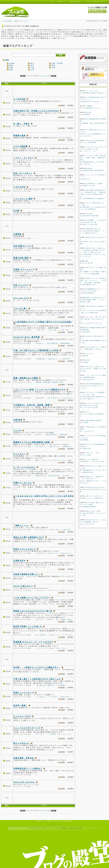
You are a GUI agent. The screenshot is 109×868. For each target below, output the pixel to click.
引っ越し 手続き (22, 124)
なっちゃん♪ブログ (22, 716)
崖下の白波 (89, 214)
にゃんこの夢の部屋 (89, 142)
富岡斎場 (38, 382)
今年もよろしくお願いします (95, 367)
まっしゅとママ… (55, 460)
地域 (7, 60)
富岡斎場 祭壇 (58, 382)
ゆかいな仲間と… (41, 635)
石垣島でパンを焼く (89, 186)
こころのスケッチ (88, 431)
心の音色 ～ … (68, 476)
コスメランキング (56, 824)
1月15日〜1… (40, 343)
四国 (11, 70)
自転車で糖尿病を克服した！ (27, 574)
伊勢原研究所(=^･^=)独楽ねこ (28, 768)
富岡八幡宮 (47, 382)
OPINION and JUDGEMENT (93, 171)
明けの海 (88, 112)
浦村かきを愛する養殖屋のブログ (29, 537)
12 (46, 76)
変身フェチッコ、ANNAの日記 (93, 498)
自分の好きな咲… (55, 476)
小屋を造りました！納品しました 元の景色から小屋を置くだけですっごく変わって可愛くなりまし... (93, 250)
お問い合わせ (59, 821)
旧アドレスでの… (41, 567)
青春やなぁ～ (52, 685)
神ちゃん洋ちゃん (22, 743)
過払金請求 (89, 168)
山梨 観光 (18, 420)
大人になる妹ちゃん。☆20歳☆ (96, 347)
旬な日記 (85, 362)
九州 (32, 70)
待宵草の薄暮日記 (88, 293)
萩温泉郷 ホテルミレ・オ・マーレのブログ (33, 642)
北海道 (12, 63)
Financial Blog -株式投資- (27, 337)
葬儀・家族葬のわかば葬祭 (26, 378)
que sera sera (21, 298)
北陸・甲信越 (57, 63)
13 (49, 76)
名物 (87, 261)
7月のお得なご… (41, 398)
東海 (53, 65)
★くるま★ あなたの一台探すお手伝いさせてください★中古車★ (44, 496)
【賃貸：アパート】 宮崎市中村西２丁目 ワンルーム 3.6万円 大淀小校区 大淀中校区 (93, 280)
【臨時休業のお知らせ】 (93, 229)
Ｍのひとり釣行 (54, 530)
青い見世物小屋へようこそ (91, 108)
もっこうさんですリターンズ (27, 728)
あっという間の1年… (92, 459)
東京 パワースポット (23, 173)
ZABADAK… (64, 435)
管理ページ (61, 2)
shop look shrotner (24, 782)
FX (48, 824)
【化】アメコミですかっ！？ (95, 496)
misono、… (40, 435)
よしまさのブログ (88, 524)
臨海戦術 (85, 440)
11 (43, 76)
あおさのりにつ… (67, 553)
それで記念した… (41, 447)
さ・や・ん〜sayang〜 (25, 467)
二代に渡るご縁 (41, 685)
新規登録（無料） (75, 2)
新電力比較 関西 (21, 258)
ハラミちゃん (90, 353)
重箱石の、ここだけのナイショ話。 (94, 462)
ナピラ (87, 412)
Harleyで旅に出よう (23, 586)
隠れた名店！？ (67, 697)
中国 (53, 68)
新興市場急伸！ (66, 343)
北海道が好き (20, 561)
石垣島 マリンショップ (24, 269)
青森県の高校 (20, 135)
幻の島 (16, 210)
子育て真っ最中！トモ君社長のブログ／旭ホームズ (37, 679)
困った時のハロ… (55, 398)
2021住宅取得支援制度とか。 (95, 384)
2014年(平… (67, 359)
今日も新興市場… (53, 343)
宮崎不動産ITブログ (89, 285)
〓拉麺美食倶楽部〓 (89, 507)
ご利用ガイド (40, 821)
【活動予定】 (40, 315)
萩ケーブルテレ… (63, 648)
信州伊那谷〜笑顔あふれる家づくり (94, 93)
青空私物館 (86, 115)
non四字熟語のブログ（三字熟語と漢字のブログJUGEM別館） (43, 322)
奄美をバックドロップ (24, 693)
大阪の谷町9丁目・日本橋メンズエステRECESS (36, 111)
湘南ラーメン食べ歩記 (90, 224)
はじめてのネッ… (68, 398)
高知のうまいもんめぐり (25, 549)
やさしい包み (51, 315)
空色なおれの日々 (88, 379)
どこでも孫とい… (41, 697)
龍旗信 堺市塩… (67, 619)
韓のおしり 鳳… (54, 619)
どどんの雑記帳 (21, 146)
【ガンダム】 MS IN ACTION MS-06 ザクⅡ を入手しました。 (93, 319)
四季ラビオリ (87, 179)
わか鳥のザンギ (41, 553)
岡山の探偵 (86, 332)
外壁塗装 (17, 234)
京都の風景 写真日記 (24, 758)
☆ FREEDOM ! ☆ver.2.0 (92, 349)
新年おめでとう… (55, 359)
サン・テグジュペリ (92, 91)
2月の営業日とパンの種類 (94, 184)
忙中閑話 (85, 423)
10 (40, 76)
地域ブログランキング (22, 21)
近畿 (11, 68)
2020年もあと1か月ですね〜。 (96, 487)
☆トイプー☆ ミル (89, 151)
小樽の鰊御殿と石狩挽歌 (93, 420)
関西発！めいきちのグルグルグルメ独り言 (33, 611)
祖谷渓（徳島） (21, 705)
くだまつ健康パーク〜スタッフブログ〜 (32, 598)
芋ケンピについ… (54, 553)
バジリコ (38, 648)
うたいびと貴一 (21, 308)
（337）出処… (53, 330)
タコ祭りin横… (67, 530)
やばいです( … (41, 619)
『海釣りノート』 (22, 525)
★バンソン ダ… (55, 590)
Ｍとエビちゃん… (41, 530)
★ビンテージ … (68, 590)
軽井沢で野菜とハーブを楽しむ (28, 626)
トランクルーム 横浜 (23, 199)
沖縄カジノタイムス (23, 483)
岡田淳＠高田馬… (52, 435)
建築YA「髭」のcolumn (91, 102)
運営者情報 (69, 821)
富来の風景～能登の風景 (91, 216)
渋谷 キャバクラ (21, 285)
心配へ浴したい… (55, 447)
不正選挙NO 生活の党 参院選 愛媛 (31, 405)
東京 (32, 65)
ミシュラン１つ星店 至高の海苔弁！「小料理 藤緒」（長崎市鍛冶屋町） (93, 158)
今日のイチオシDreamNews (95, 140)
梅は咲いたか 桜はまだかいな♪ (96, 298)
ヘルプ (51, 2)
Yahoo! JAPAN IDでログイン (95, 78)
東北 (32, 63)
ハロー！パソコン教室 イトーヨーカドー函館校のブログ (39, 390)
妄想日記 (85, 356)
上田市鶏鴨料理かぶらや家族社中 (94, 199)
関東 (11, 65)
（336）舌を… (65, 330)
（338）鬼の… (41, 330)
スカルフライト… (41, 590)
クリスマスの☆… (68, 635)
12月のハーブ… (55, 635)
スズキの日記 (20, 187)
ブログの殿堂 (7, 21)
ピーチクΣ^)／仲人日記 (90, 407)
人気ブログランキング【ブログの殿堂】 (54, 828)
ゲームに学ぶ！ (54, 697)
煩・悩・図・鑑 (88, 263)
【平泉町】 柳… (55, 734)
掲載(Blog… (67, 447)
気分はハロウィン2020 (93, 511)
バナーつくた (61, 315)
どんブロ (17, 430)
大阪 (32, 68)
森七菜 (87, 360)
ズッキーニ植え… (49, 648)
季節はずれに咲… (41, 476)
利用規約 (49, 821)
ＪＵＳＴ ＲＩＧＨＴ (24, 158)
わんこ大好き (87, 455)
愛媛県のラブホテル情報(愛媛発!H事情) (32, 442)
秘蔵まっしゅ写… (41, 460)
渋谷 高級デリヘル (22, 246)
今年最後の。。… (64, 685)
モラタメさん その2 (92, 453)
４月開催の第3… (41, 359)
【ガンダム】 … (41, 734)
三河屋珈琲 (89, 106)
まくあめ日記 (20, 99)
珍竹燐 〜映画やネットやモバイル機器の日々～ (37, 667)
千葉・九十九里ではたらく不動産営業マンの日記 (36, 350)
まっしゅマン (20, 454)
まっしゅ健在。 (68, 460)
